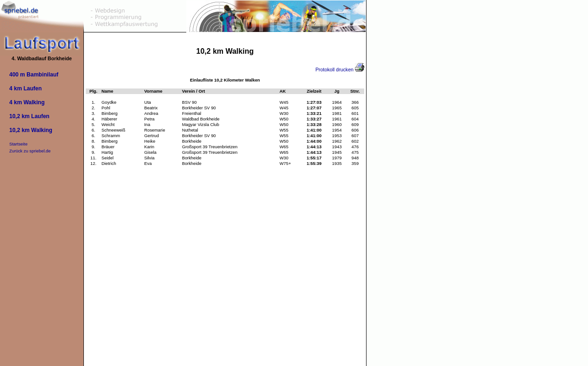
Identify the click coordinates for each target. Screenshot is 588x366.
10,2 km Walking (31, 130)
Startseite (18, 144)
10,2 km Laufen (29, 116)
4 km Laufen (25, 88)
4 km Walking (27, 102)
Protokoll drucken (340, 69)
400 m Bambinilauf (34, 75)
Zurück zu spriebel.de (30, 151)
